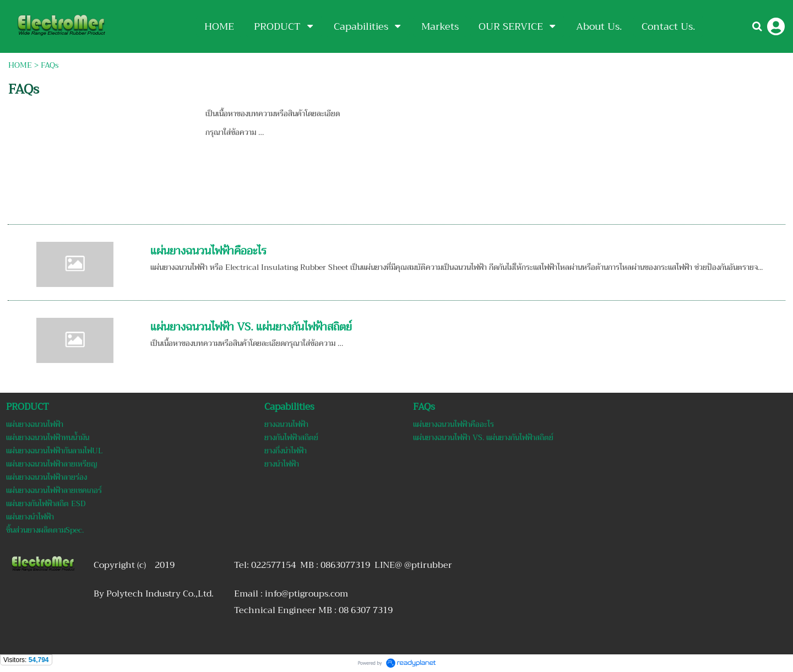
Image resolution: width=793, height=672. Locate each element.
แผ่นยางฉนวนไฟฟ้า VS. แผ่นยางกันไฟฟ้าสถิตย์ (251, 327)
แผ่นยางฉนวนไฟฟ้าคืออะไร (208, 251)
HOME (20, 65)
